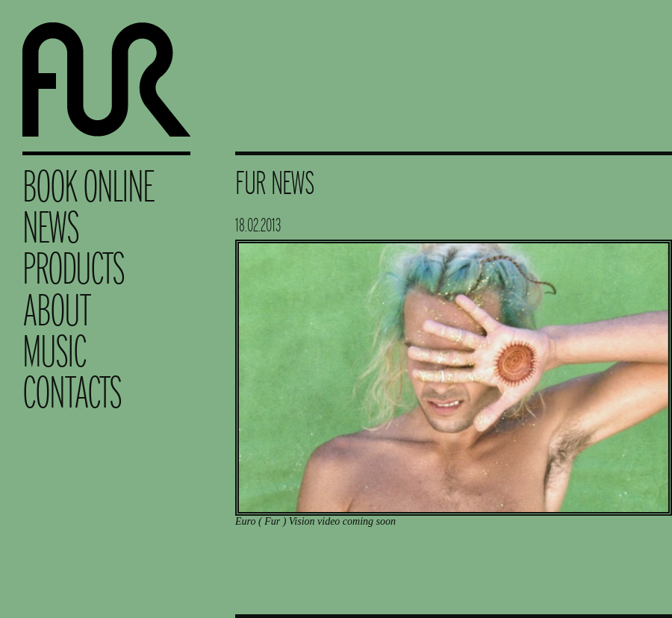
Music (54, 351)
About (56, 310)
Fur (106, 76)
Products (73, 268)
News (50, 227)
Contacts (72, 392)
